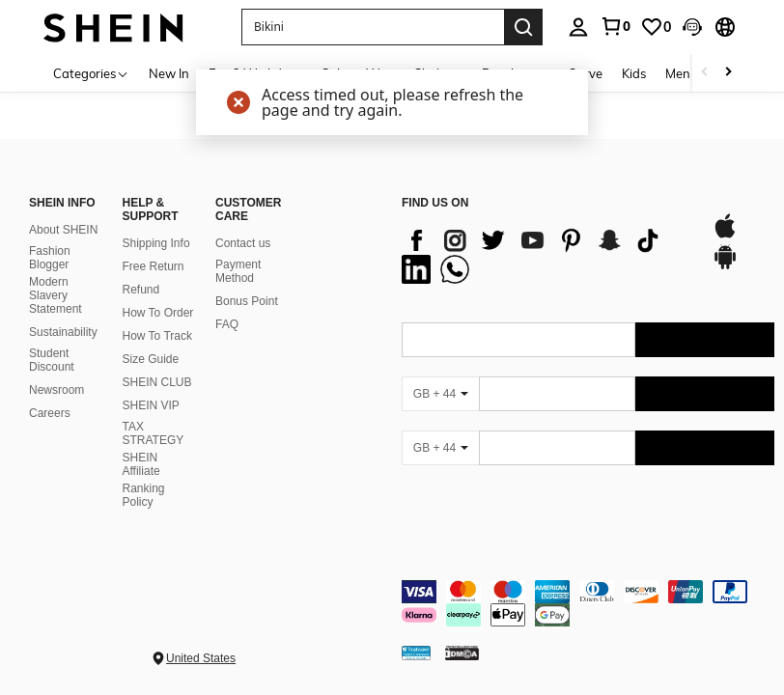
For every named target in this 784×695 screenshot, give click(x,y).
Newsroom (56, 390)
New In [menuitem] (169, 73)
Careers (50, 413)
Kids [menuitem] (634, 73)
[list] (547, 255)
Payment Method (238, 271)
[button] (692, 27)
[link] (615, 26)
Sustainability (63, 332)
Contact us (243, 243)
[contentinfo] (588, 603)
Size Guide (151, 359)
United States (201, 658)
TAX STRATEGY (154, 433)
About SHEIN (63, 230)
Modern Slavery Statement (56, 295)
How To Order (158, 313)
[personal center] (578, 27)
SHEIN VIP (151, 405)
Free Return (154, 266)
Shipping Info (156, 243)
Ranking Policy (144, 495)
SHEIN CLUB (157, 382)
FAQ (227, 324)
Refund (141, 290)
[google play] (725, 266)
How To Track (157, 336)
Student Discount (52, 360)
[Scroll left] (705, 73)
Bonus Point (247, 301)
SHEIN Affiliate (141, 464)
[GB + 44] (440, 394)
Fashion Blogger (50, 258)
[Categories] (91, 73)
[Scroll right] (728, 73)
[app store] (725, 236)
